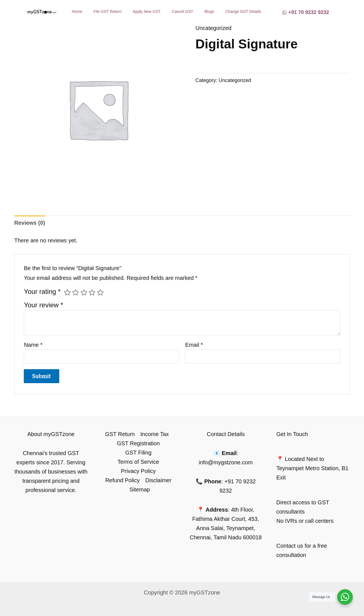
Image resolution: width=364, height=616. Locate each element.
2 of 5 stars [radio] (75, 292)
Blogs (209, 11)
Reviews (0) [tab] (30, 223)
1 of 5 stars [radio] (67, 292)
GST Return (120, 434)
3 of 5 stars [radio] (84, 292)
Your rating (42, 291)
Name (33, 345)
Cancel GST (183, 11)
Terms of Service (138, 462)
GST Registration (138, 443)
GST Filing (138, 453)
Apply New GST (147, 11)
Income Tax (155, 434)
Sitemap (140, 489)
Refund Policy (122, 480)
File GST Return (107, 11)
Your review (43, 305)
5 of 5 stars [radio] (100, 292)
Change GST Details (243, 11)
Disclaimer (158, 480)
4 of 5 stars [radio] (92, 292)
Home (77, 11)
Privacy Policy (138, 471)
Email (194, 345)
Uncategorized (213, 28)
